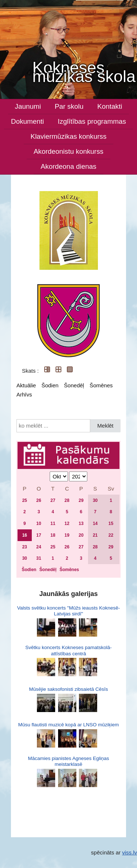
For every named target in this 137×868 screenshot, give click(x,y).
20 (81, 535)
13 (81, 524)
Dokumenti (27, 121)
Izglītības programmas (92, 121)
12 (67, 524)
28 (67, 500)
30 (95, 500)
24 (39, 547)
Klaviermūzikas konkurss (69, 136)
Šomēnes (101, 385)
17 (39, 535)
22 (111, 535)
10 (39, 524)
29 (81, 500)
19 (67, 535)
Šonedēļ (74, 385)
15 (111, 524)
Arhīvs (24, 394)
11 (53, 524)
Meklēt (105, 426)
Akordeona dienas (68, 166)
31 (39, 558)
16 (25, 535)
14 (95, 524)
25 (25, 500)
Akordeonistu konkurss (68, 151)
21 (95, 535)
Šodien (50, 385)
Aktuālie (26, 385)
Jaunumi (28, 106)
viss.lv (130, 852)
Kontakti (110, 106)
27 (53, 500)
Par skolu (69, 106)
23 (25, 547)
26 (39, 500)
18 (53, 535)
